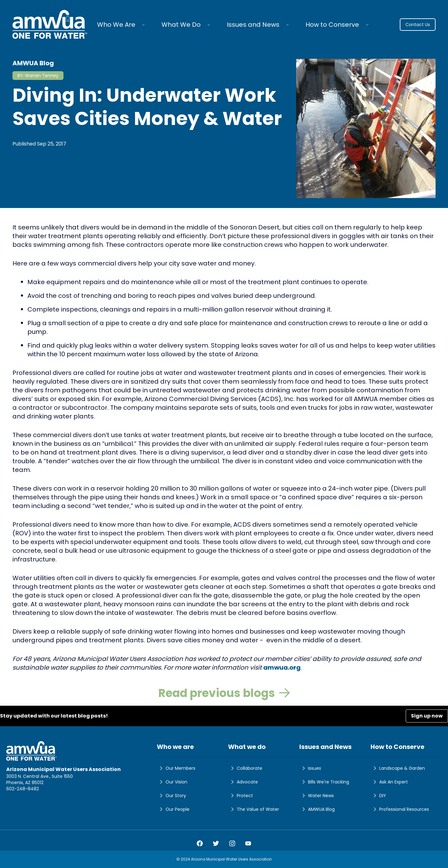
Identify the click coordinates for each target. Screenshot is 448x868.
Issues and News (253, 25)
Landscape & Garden (398, 768)
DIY (378, 796)
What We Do (181, 25)
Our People (173, 809)
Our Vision (172, 782)
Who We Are (116, 25)
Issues (310, 768)
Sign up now (427, 716)
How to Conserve (332, 25)
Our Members (176, 768)
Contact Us (418, 25)
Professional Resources (400, 809)
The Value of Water (254, 809)
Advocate (243, 782)
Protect (240, 796)
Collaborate (245, 768)
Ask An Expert (389, 782)
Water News (317, 796)
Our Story (171, 796)
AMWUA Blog (317, 809)
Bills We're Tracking (324, 782)
